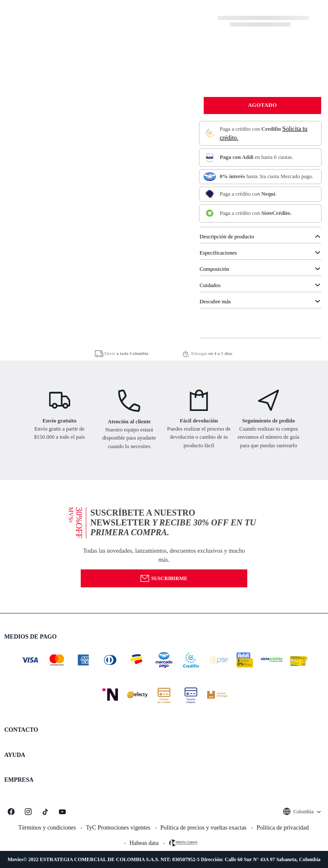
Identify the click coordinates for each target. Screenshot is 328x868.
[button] (164, 546)
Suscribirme (164, 578)
